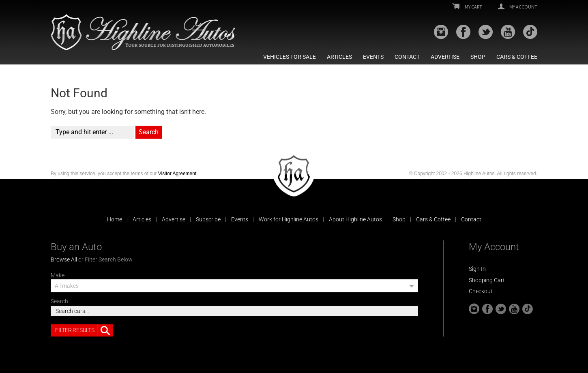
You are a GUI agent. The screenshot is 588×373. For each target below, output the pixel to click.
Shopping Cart (487, 280)
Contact (407, 57)
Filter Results (84, 330)
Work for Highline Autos (289, 219)
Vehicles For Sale (290, 57)
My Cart (467, 7)
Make (58, 275)
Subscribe (208, 219)
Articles (339, 57)
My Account (518, 7)
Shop (478, 57)
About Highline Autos (355, 219)
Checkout (481, 291)
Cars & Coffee (517, 57)
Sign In (477, 269)
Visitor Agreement (177, 174)
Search (59, 301)
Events (373, 57)
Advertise (445, 57)
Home (115, 219)
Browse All (64, 259)
